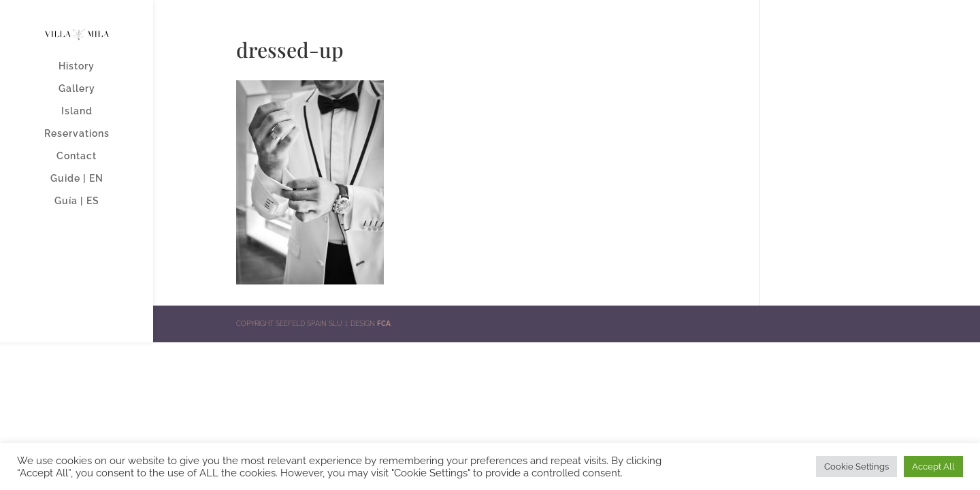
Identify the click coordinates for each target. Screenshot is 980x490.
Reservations (77, 134)
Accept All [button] (933, 467)
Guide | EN (77, 179)
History (77, 66)
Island (77, 111)
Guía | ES (77, 201)
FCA (384, 324)
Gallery (77, 89)
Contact (77, 156)
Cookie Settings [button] (856, 467)
